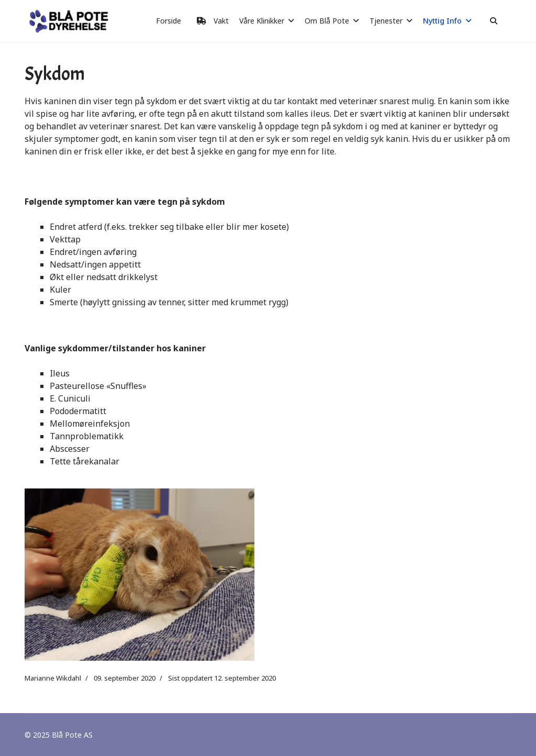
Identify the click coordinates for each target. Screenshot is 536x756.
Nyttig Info (442, 21)
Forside (169, 21)
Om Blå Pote (327, 21)
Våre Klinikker (262, 21)
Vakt (210, 21)
